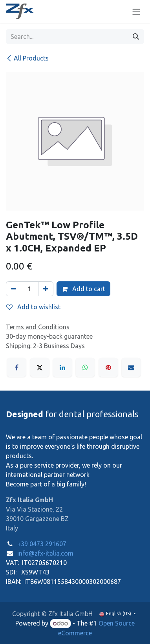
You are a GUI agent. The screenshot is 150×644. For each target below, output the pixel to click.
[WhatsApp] (85, 367)
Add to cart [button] (83, 289)
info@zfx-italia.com (45, 553)
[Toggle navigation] (136, 11)
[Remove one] (14, 289)
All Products (27, 58)
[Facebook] (16, 367)
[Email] (131, 367)
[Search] (136, 37)
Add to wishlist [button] (33, 307)
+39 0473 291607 (42, 544)
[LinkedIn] (62, 367)
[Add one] (46, 289)
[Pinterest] (108, 367)
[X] (40, 367)
